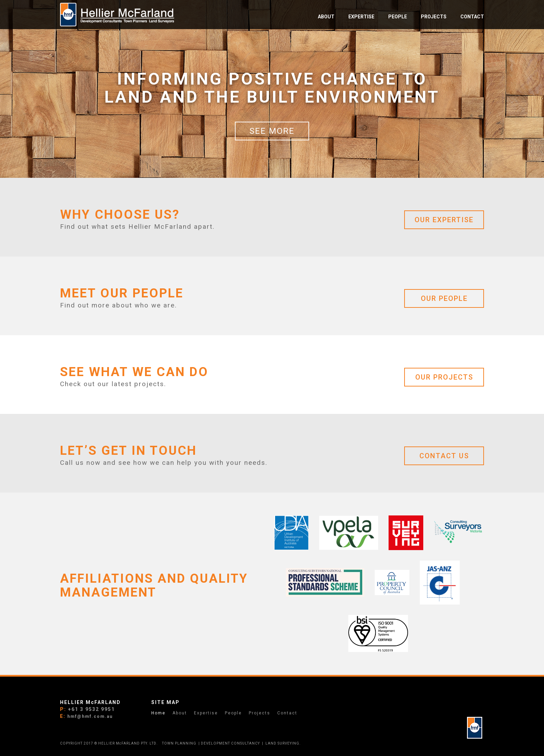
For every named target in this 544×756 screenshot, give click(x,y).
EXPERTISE (361, 17)
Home (158, 713)
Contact (472, 17)
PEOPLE (398, 17)
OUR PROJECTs (444, 377)
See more (272, 131)
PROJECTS (434, 17)
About (180, 713)
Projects (260, 713)
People (233, 713)
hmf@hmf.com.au (90, 716)
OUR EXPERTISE (444, 220)
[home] (117, 15)
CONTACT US (444, 456)
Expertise (206, 713)
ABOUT (326, 17)
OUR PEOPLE (444, 298)
